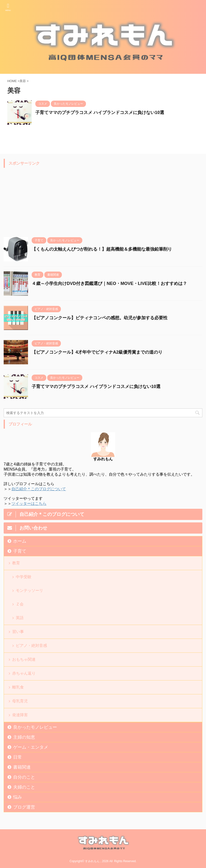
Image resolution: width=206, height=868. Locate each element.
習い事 (18, 632)
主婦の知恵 (24, 737)
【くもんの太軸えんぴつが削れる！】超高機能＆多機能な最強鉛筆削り (102, 249)
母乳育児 (20, 701)
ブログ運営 (24, 807)
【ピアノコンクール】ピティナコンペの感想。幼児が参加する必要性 (100, 318)
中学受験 (24, 577)
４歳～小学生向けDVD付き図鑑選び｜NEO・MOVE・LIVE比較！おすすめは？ (109, 283)
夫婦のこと (24, 787)
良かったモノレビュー (35, 727)
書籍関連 (22, 767)
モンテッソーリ (29, 590)
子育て (20, 551)
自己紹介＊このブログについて (39, 489)
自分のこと (24, 777)
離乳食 (18, 687)
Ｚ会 (20, 604)
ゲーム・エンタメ (31, 747)
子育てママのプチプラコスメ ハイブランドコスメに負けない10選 (100, 113)
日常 (18, 757)
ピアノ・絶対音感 (31, 646)
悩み (18, 797)
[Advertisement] (40, 201)
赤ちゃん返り (24, 673)
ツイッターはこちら (29, 504)
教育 (16, 563)
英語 (20, 618)
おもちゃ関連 (24, 659)
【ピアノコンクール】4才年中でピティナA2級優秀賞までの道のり (97, 352)
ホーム (20, 541)
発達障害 (20, 715)
